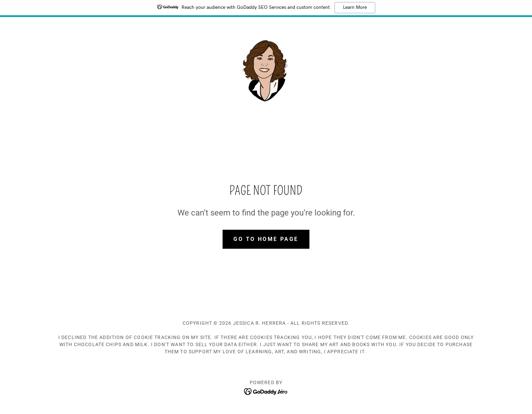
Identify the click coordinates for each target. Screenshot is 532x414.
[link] (266, 69)
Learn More (355, 7)
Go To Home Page (266, 239)
